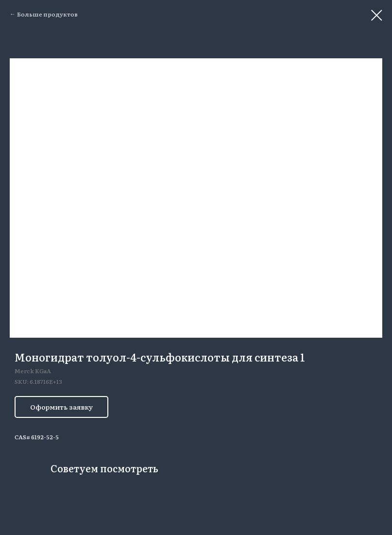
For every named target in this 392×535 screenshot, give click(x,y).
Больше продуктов (47, 14)
